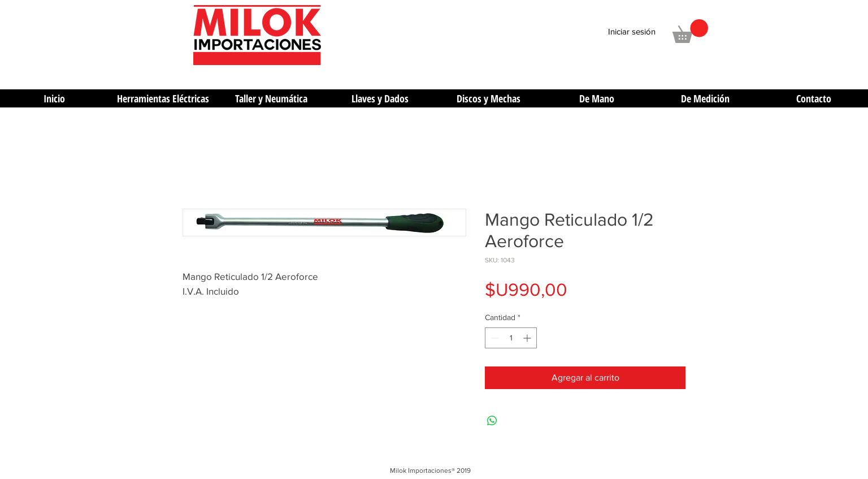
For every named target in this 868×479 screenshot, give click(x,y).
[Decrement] (494, 338)
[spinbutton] (511, 338)
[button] (690, 31)
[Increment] (528, 338)
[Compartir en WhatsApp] (492, 421)
